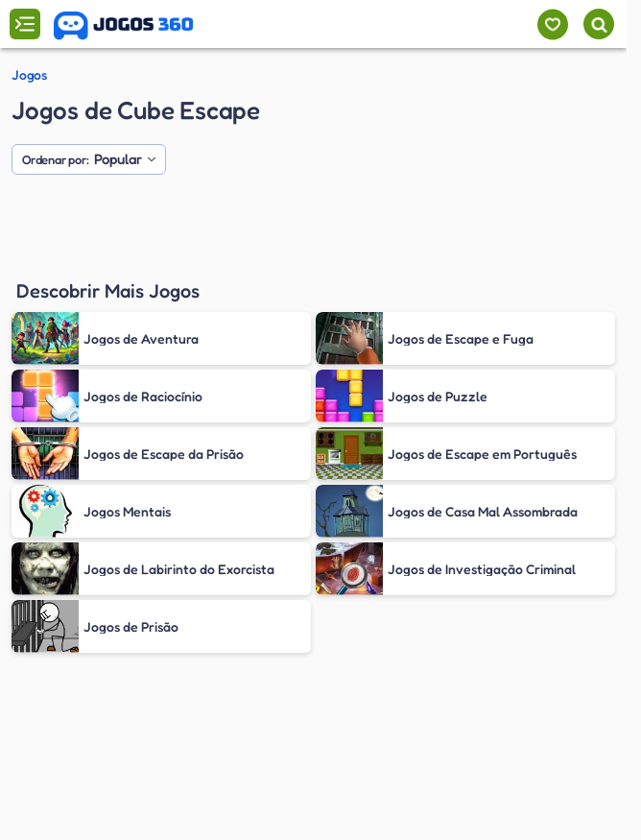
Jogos (29, 75)
